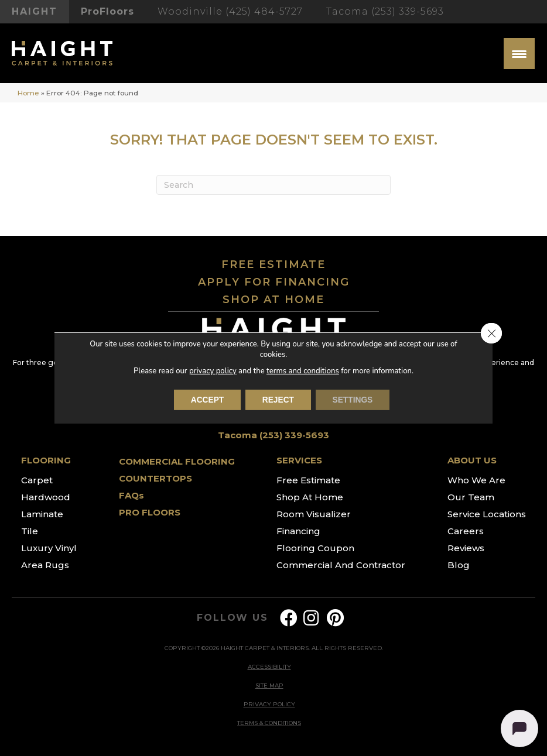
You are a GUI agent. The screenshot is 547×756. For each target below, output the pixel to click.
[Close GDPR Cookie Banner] (491, 334)
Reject (278, 400)
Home (28, 93)
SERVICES (299, 460)
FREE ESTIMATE (273, 264)
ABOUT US (472, 460)
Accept (206, 400)
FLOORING (46, 460)
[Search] (273, 185)
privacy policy (213, 371)
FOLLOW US (232, 618)
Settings (354, 400)
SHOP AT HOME (273, 300)
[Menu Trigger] (519, 54)
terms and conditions (302, 371)
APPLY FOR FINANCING (274, 282)
